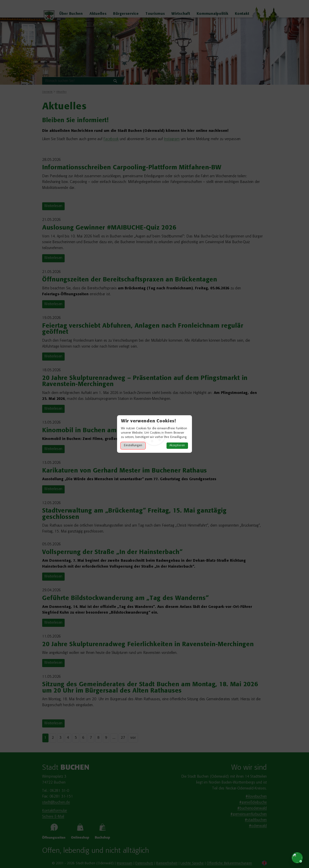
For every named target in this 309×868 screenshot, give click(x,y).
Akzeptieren (177, 446)
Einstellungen (133, 446)
